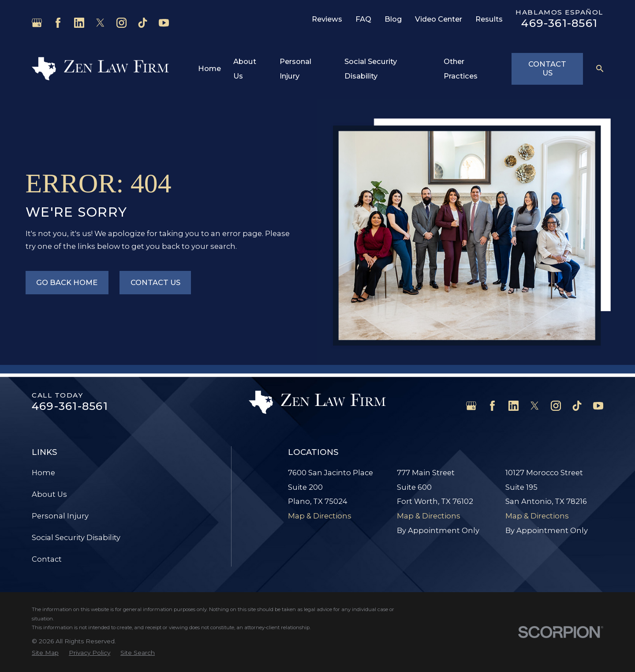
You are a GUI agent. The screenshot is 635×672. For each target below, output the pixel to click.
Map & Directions (320, 516)
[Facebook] (58, 23)
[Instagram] (121, 23)
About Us (49, 494)
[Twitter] (100, 23)
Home (43, 473)
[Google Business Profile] (37, 23)
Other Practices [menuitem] (461, 69)
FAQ (363, 19)
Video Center (439, 19)
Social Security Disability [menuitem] (371, 69)
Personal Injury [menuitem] (295, 69)
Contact (47, 559)
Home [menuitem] (209, 68)
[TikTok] (143, 23)
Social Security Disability (76, 537)
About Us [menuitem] (245, 69)
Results (489, 19)
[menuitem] (45, 653)
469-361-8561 (559, 23)
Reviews (327, 19)
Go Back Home (67, 282)
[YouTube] (164, 23)
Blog (393, 19)
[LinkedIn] (79, 23)
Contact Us (547, 68)
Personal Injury (60, 516)
